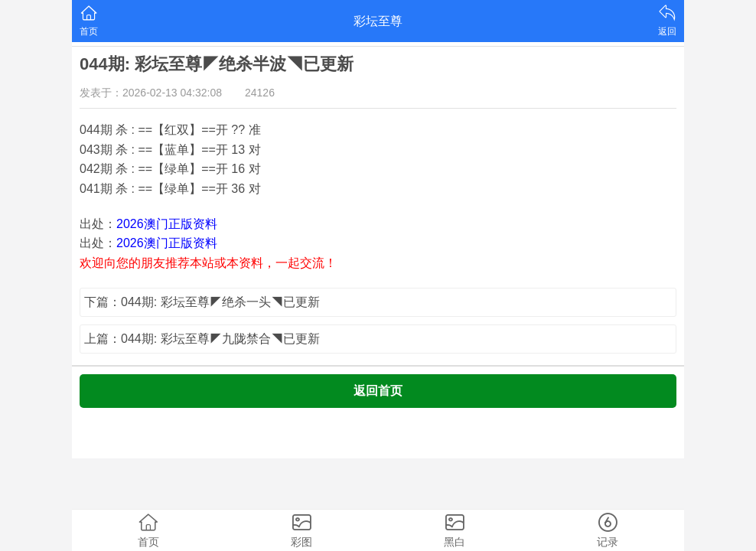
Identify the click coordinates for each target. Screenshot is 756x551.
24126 (260, 93)
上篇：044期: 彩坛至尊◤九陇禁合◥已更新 (202, 339)
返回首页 (378, 391)
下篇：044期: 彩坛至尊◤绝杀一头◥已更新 (202, 302)
